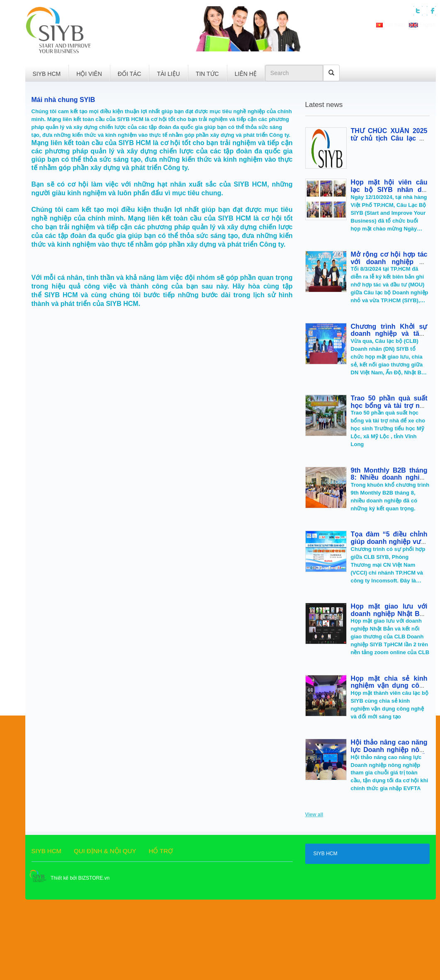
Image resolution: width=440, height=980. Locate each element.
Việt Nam (391, 25)
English (422, 25)
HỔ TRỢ (161, 851)
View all (314, 815)
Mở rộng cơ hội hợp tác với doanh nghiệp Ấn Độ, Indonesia (389, 262)
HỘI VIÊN (89, 74)
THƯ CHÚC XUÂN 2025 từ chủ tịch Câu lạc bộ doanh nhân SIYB (389, 138)
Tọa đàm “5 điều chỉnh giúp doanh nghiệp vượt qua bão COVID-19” (389, 541)
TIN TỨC (207, 74)
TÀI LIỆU (168, 74)
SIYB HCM (47, 74)
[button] (138, 32)
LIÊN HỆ (246, 74)
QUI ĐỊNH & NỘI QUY (105, 851)
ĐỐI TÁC (130, 74)
